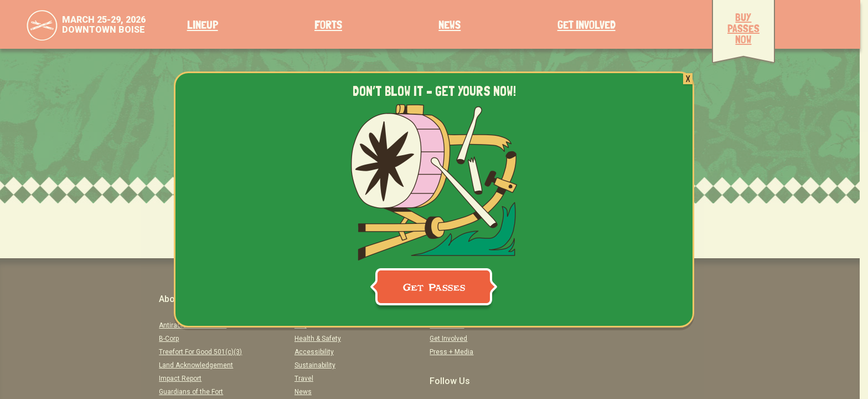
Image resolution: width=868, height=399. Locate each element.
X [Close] (688, 79)
